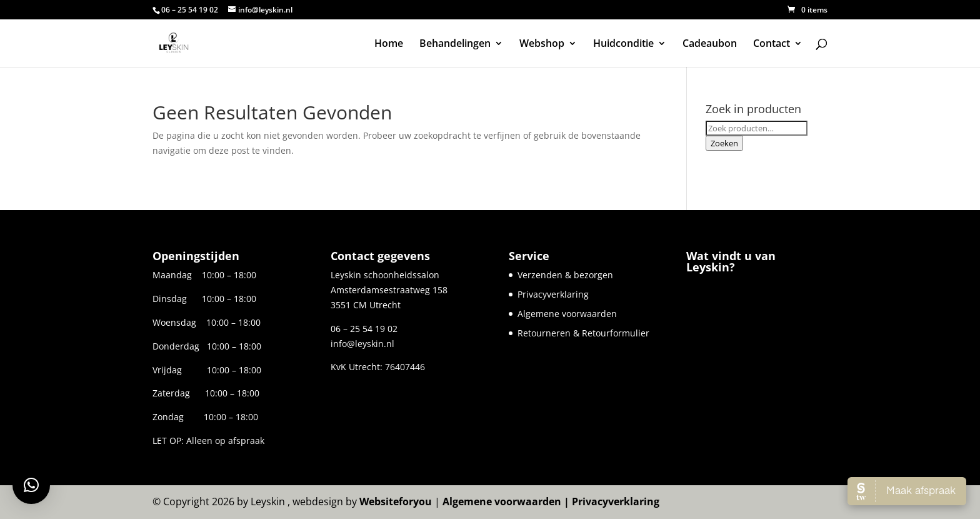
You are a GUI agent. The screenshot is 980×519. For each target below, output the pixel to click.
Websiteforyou (396, 501)
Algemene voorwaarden (567, 314)
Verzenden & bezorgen (565, 275)
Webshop (542, 44)
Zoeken (724, 143)
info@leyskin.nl (362, 344)
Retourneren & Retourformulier (583, 333)
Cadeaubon (710, 44)
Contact (772, 44)
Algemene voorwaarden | (507, 501)
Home (389, 44)
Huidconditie (623, 44)
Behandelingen (455, 44)
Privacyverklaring (553, 294)
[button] (31, 485)
